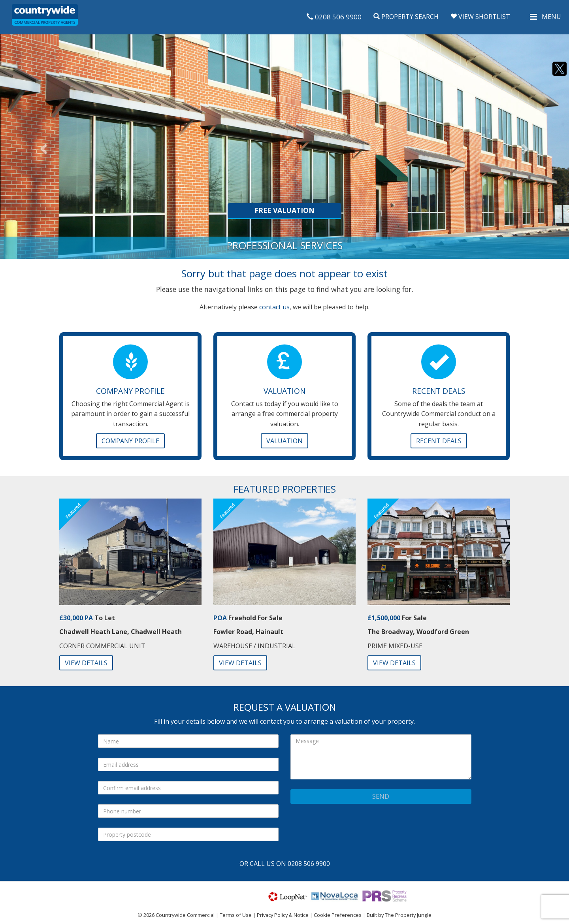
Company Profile (130, 441)
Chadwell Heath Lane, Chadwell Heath (121, 632)
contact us (274, 307)
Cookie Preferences (338, 915)
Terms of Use (236, 915)
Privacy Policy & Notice (283, 915)
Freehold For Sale (248, 618)
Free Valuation (284, 210)
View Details (86, 663)
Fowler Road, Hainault (248, 632)
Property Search (406, 17)
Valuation (284, 441)
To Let (87, 618)
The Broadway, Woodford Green (418, 632)
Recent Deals (439, 441)
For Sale (397, 618)
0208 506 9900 (334, 17)
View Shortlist (480, 17)
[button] (43, 147)
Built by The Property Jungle (399, 915)
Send (381, 796)
